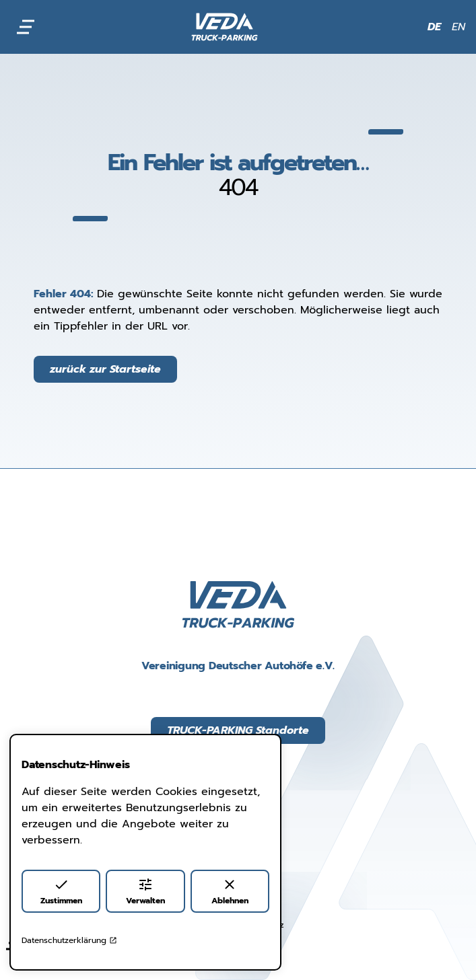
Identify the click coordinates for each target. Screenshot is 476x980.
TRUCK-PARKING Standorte (238, 730)
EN (458, 27)
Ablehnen (230, 892)
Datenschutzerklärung (69, 940)
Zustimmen (61, 892)
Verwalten (145, 892)
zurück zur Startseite (105, 369)
